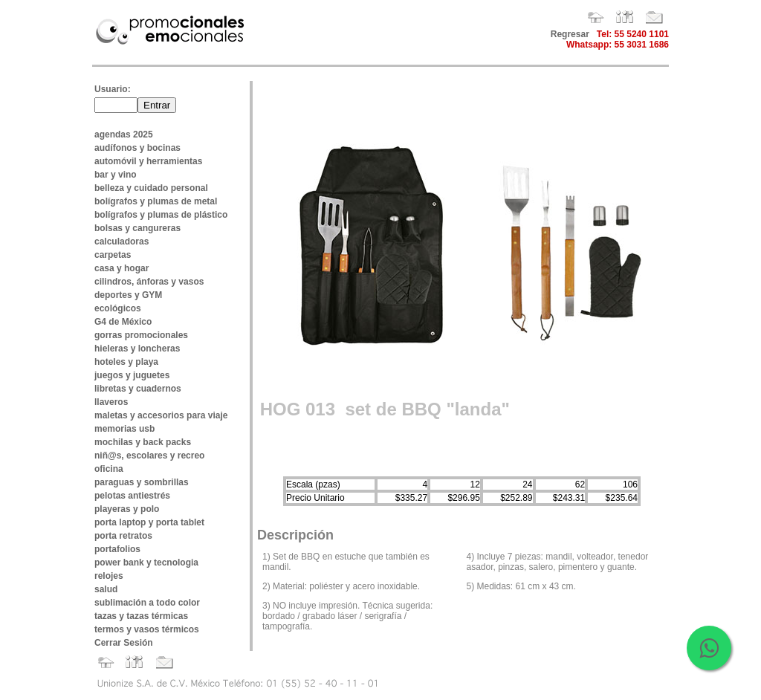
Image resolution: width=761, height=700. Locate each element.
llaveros (111, 402)
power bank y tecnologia (146, 563)
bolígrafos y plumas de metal (156, 201)
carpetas (113, 255)
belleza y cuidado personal (151, 188)
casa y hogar (122, 268)
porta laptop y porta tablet (149, 522)
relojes (109, 576)
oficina (109, 469)
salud (106, 589)
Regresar (570, 34)
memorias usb (124, 429)
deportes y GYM (128, 295)
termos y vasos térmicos (147, 629)
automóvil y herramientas (148, 161)
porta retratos (123, 536)
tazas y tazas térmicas (141, 616)
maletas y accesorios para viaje (161, 415)
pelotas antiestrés (132, 496)
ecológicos (118, 308)
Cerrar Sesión (124, 643)
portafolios (117, 549)
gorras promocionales (141, 335)
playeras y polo (127, 509)
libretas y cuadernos (138, 389)
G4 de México (123, 322)
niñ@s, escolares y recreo (149, 456)
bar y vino (116, 175)
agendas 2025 (124, 135)
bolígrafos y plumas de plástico (161, 215)
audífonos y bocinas (137, 148)
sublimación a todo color (147, 603)
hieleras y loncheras (137, 349)
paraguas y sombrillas (142, 482)
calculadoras (122, 242)
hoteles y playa (126, 362)
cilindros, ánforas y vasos (149, 282)
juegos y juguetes (132, 375)
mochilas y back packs (143, 442)
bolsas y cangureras (137, 228)
